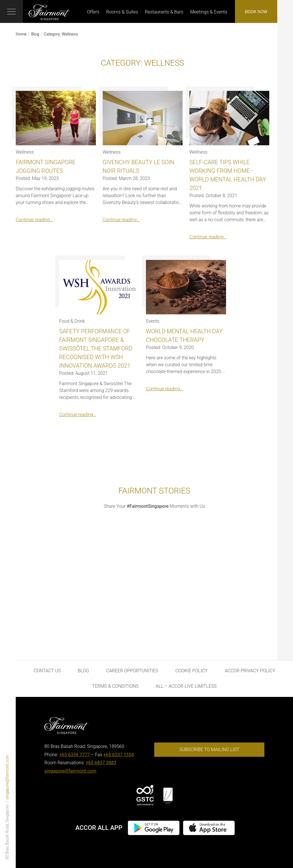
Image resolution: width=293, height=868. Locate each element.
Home (21, 34)
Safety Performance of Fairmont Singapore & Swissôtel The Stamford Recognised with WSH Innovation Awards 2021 (96, 348)
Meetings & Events (209, 12)
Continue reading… (34, 220)
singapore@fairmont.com (7, 777)
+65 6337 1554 (119, 755)
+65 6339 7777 (75, 755)
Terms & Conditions (115, 686)
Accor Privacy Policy (250, 671)
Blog (35, 34)
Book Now (256, 11)
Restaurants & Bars (164, 12)
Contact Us (47, 671)
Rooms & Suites (122, 12)
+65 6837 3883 (101, 763)
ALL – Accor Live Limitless (186, 686)
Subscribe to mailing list (209, 750)
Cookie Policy (192, 671)
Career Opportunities (132, 671)
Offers (93, 12)
